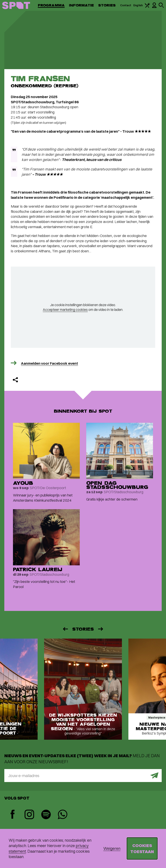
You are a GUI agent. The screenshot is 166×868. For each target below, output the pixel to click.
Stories (107, 5)
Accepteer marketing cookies (65, 310)
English (138, 5)
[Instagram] (29, 815)
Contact (126, 5)
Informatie (81, 5)
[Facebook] (13, 815)
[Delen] (15, 380)
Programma (51, 5)
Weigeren (112, 848)
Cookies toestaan (142, 848)
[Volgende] (101, 629)
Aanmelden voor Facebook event (49, 363)
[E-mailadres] (83, 776)
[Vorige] (65, 629)
